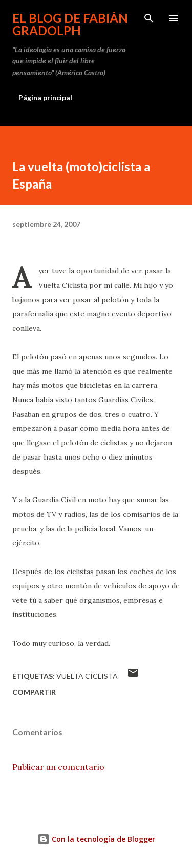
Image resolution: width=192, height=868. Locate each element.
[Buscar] (149, 18)
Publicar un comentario (58, 767)
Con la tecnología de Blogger (96, 839)
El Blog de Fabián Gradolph (70, 24)
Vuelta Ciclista (87, 676)
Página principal (45, 97)
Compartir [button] (34, 692)
